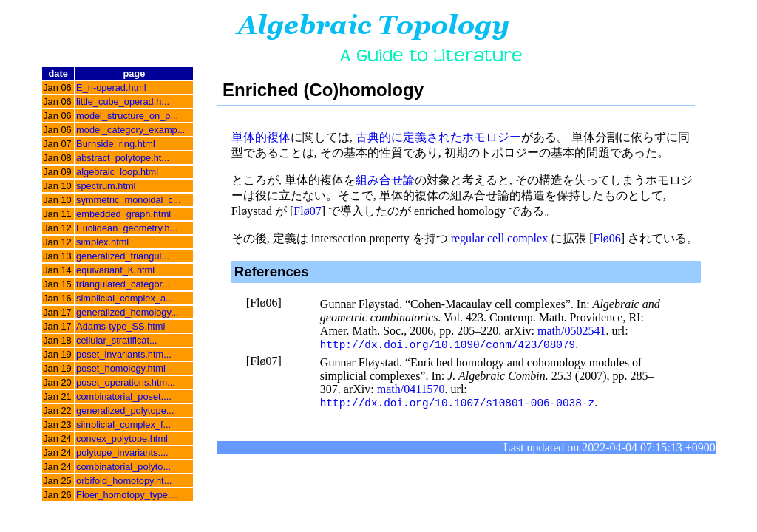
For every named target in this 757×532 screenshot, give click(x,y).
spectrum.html (106, 186)
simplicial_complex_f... (123, 424)
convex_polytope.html (122, 439)
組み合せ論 (385, 180)
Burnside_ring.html (116, 144)
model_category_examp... (130, 130)
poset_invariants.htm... (124, 354)
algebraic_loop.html (117, 172)
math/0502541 (571, 331)
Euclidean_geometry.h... (127, 228)
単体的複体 (261, 137)
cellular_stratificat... (117, 340)
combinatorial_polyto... (123, 467)
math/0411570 (411, 390)
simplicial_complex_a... (125, 298)
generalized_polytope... (125, 410)
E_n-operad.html (111, 88)
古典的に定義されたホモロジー (438, 137)
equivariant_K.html (115, 270)
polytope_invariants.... (122, 453)
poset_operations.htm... (126, 382)
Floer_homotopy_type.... (127, 495)
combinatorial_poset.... (124, 396)
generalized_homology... (128, 312)
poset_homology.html (121, 368)
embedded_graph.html (123, 214)
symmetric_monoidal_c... (129, 200)
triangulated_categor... (123, 284)
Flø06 (607, 238)
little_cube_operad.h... (123, 102)
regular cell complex (500, 238)
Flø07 (307, 211)
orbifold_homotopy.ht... (124, 481)
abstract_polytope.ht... (123, 158)
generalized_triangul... (123, 256)
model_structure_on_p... (127, 116)
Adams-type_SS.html (120, 326)
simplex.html (102, 242)
